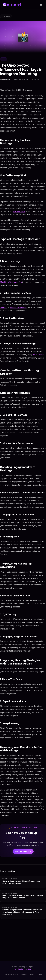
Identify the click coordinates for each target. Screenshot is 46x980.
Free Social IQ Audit (11, 974)
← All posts (6, 16)
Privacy (39, 974)
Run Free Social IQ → (23, 851)
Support (24, 974)
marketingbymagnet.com (23, 969)
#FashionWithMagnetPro (11, 282)
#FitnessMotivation (18, 307)
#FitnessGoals (19, 211)
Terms (32, 974)
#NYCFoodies (39, 355)
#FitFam (4, 307)
